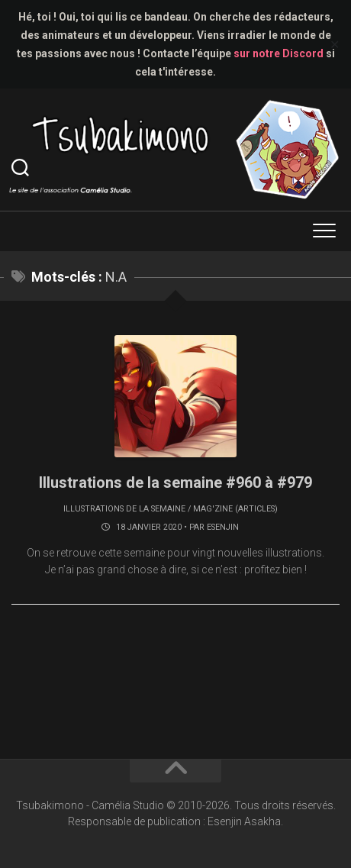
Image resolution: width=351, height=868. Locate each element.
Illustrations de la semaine (124, 509)
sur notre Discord (279, 53)
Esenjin (223, 527)
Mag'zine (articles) (235, 509)
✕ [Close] (335, 45)
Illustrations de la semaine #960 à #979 (175, 482)
